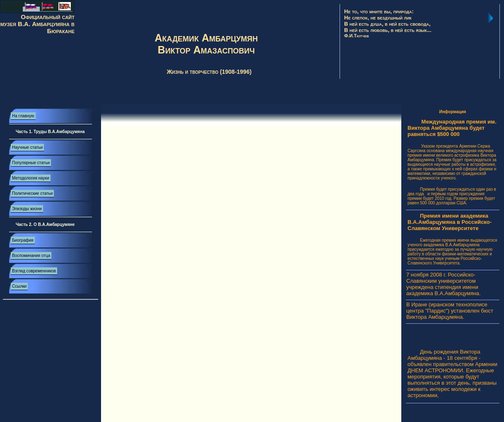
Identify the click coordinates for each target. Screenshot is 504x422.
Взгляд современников (34, 271)
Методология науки (31, 178)
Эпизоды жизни (27, 209)
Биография (23, 240)
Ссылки (19, 286)
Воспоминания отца (31, 256)
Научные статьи (27, 147)
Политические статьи (32, 193)
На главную (23, 116)
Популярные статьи (31, 163)
